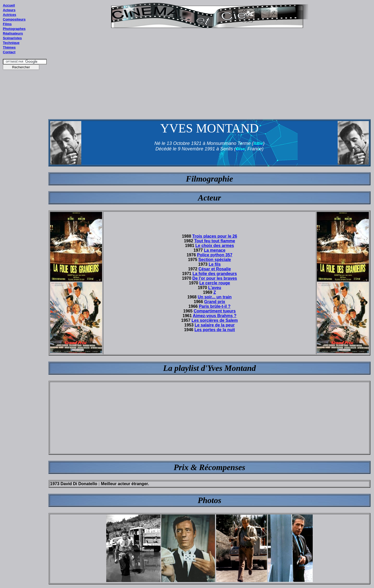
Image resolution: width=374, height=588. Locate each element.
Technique (11, 43)
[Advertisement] (25, 171)
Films (7, 24)
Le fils (215, 264)
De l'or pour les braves (215, 278)
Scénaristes (12, 38)
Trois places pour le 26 (215, 236)
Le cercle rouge (215, 283)
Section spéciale (215, 260)
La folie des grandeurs (215, 274)
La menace (215, 250)
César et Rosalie (215, 269)
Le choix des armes (215, 246)
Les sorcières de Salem (215, 320)
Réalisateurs (13, 33)
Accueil (9, 5)
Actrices (9, 15)
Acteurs (9, 10)
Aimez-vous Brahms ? (215, 316)
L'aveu (215, 288)
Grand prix (215, 302)
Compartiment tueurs (215, 311)
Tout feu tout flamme (215, 241)
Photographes (14, 29)
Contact (9, 52)
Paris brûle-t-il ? (215, 306)
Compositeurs (14, 19)
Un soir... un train (215, 297)
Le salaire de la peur (215, 325)
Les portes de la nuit (215, 330)
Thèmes (9, 47)
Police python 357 (215, 255)
